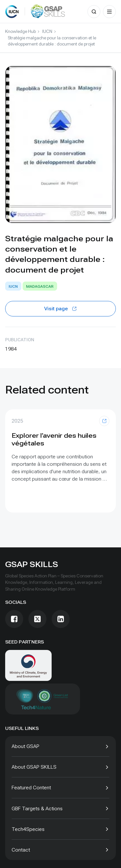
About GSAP (25, 746)
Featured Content (31, 788)
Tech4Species (28, 829)
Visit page (60, 309)
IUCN (47, 31)
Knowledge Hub (20, 31)
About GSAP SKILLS (34, 767)
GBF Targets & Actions (37, 808)
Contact (21, 850)
